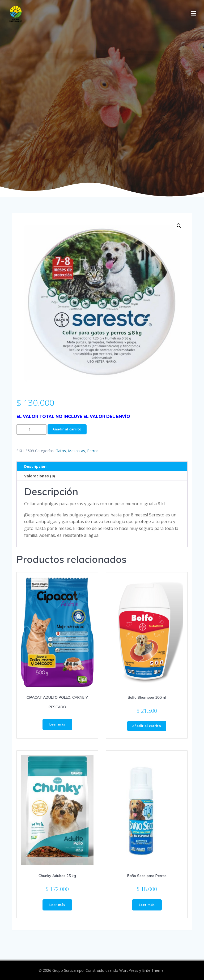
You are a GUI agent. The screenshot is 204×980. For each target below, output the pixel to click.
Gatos (61, 451)
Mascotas (76, 451)
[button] (179, 226)
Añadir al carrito (67, 429)
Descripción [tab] (35, 466)
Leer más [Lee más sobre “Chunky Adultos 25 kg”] (57, 905)
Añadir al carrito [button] (147, 726)
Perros (93, 451)
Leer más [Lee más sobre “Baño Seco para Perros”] (147, 905)
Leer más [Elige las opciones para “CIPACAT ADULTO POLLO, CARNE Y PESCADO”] (57, 724)
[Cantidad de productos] (31, 429)
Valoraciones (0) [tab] (40, 476)
